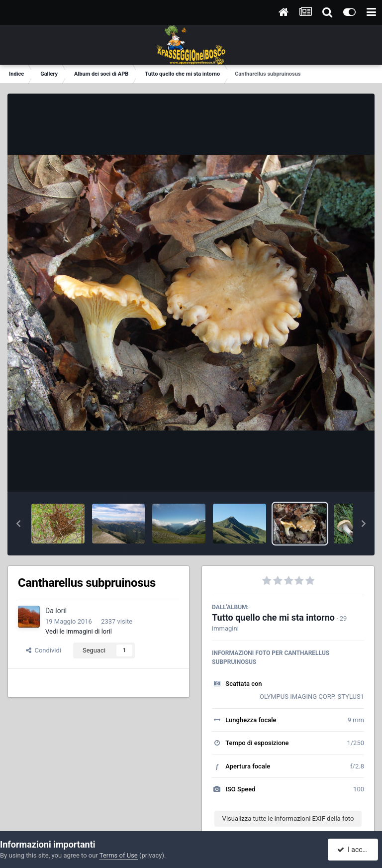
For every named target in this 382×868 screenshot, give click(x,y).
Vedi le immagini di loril (79, 631)
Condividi (44, 650)
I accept (354, 850)
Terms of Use (119, 855)
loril (61, 611)
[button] (18, 524)
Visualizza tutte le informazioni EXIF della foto (288, 818)
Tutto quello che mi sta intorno (273, 617)
